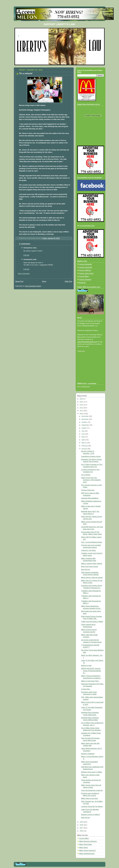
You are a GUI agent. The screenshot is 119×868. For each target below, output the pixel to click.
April (83, 440)
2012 (82, 408)
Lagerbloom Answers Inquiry (91, 456)
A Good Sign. (86, 689)
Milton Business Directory (88, 841)
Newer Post (19, 281)
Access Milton (84, 276)
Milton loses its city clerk (89, 798)
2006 (82, 831)
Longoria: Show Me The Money (92, 807)
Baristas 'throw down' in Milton (92, 772)
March (84, 443)
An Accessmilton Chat (87, 226)
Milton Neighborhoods (87, 854)
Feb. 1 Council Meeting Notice (92, 542)
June (83, 434)
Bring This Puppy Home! (90, 567)
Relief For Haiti (86, 666)
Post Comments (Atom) (33, 286)
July (83, 431)
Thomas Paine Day (88, 490)
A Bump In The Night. (89, 550)
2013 (82, 405)
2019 (82, 399)
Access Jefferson (85, 270)
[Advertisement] (88, 371)
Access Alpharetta (86, 264)
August (84, 428)
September (86, 425)
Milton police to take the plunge (92, 578)
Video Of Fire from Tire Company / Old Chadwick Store (91, 480)
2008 (82, 825)
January (84, 449)
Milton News (84, 848)
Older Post (68, 281)
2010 (82, 414)
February (85, 446)
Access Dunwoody (86, 267)
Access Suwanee (85, 280)
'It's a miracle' (86, 475)
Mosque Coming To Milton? (91, 815)
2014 (82, 402)
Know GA (83, 283)
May (83, 437)
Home (44, 281)
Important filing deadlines (90, 498)
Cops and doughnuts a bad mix (92, 790)
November (85, 419)
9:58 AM (26, 255)
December (85, 416)
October (84, 422)
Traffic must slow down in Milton (92, 622)
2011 (82, 411)
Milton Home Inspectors (87, 851)
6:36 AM (26, 269)
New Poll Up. (86, 569)
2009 (82, 822)
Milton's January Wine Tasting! (92, 564)
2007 (82, 828)
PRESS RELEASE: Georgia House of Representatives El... (91, 671)
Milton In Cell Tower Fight (90, 681)
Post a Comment (24, 274)
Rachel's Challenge (88, 754)
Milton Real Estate (86, 844)
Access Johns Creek (86, 273)
